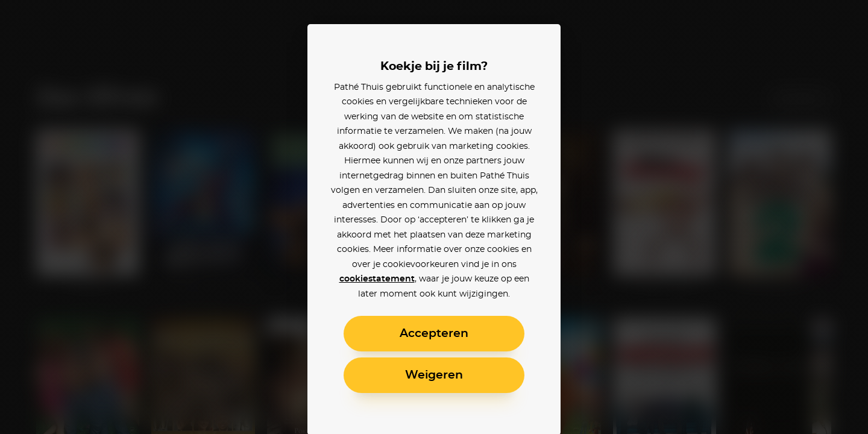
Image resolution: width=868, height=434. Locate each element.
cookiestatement (377, 279)
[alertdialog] (434, 217)
